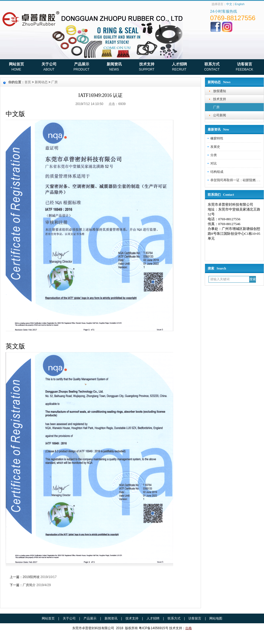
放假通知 (220, 91)
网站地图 (216, 618)
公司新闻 (220, 115)
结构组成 (217, 172)
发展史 (215, 147)
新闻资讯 (114, 67)
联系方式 (212, 67)
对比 (214, 163)
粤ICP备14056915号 (153, 628)
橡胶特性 (217, 138)
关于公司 (49, 67)
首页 (28, 82)
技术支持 (147, 67)
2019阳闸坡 (31, 577)
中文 (229, 4)
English (239, 4)
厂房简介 (29, 585)
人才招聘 (179, 67)
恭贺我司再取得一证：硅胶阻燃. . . (235, 180)
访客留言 (244, 67)
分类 (214, 155)
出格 (189, 628)
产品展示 (81, 67)
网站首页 (16, 67)
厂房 (216, 107)
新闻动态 (41, 82)
